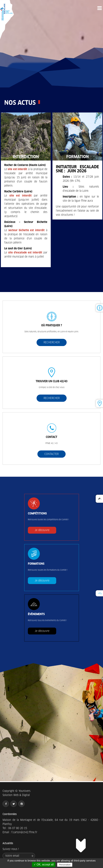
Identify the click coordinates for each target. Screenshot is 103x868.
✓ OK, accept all (44, 864)
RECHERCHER (52, 342)
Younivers (25, 791)
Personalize (65, 865)
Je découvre (42, 530)
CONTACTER (51, 454)
